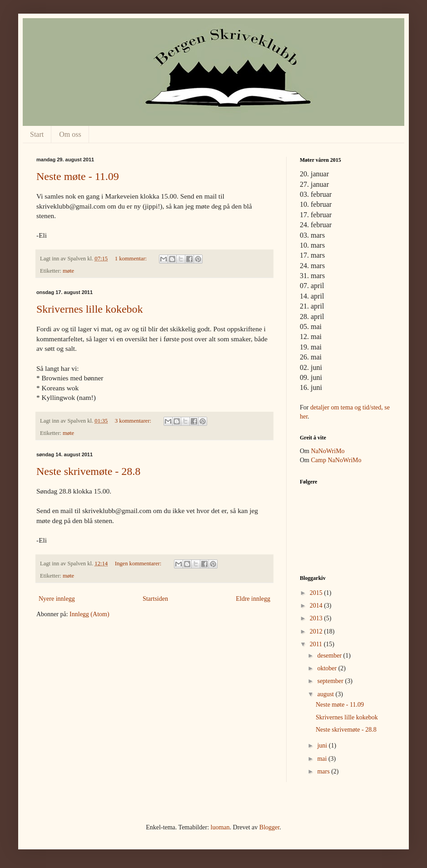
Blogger (269, 827)
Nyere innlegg (57, 599)
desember (330, 656)
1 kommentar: (132, 259)
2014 (317, 606)
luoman (220, 827)
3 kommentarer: (134, 421)
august (326, 694)
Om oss (70, 134)
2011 (317, 644)
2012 (317, 631)
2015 (317, 593)
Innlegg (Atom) (89, 614)
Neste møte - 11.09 (78, 176)
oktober (328, 668)
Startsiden (155, 599)
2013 (317, 618)
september (331, 681)
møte (68, 271)
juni (323, 746)
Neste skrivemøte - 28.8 (88, 471)
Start (37, 134)
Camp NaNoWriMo (336, 460)
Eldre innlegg (253, 599)
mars (324, 771)
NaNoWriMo (328, 451)
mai (323, 759)
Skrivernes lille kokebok (90, 309)
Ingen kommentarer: (139, 564)
